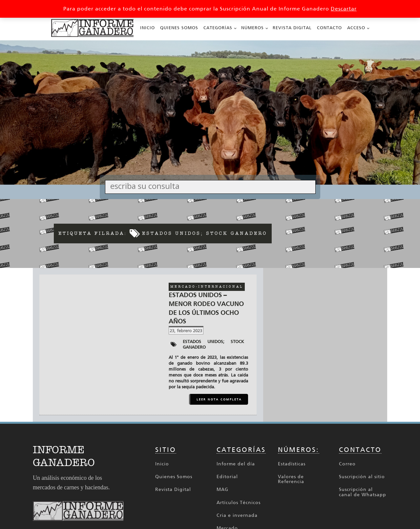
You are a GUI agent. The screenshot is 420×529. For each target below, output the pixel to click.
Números (252, 28)
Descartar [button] (344, 9)
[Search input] (212, 186)
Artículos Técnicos (239, 503)
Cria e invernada (237, 515)
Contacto (329, 28)
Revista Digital (292, 28)
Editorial (227, 477)
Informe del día (236, 464)
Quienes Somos (179, 28)
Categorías (218, 28)
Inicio (147, 28)
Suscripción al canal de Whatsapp (363, 492)
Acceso (356, 28)
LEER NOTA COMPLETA (219, 399)
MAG (222, 489)
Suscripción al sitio (362, 477)
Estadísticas (292, 464)
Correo (347, 464)
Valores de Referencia (291, 479)
